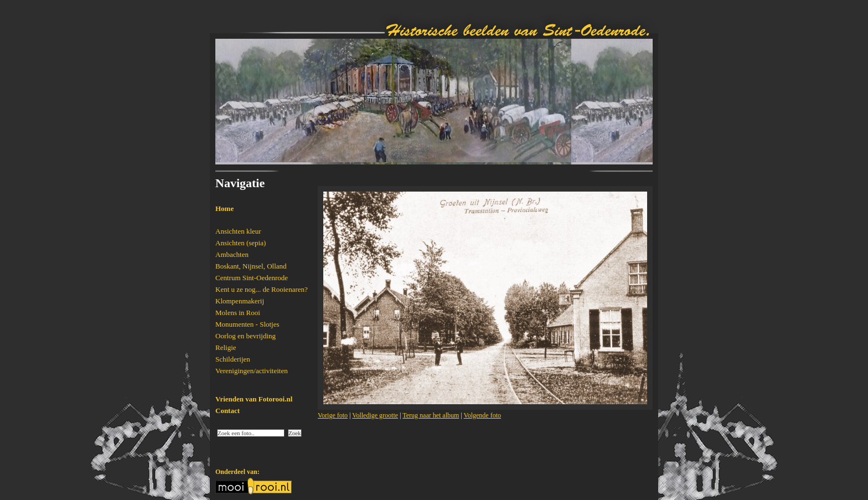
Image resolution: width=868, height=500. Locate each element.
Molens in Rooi (238, 313)
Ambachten (232, 254)
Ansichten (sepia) (241, 243)
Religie (226, 347)
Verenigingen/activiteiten (252, 371)
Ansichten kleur (238, 231)
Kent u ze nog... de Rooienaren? (262, 289)
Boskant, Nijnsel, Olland (251, 266)
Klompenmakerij (240, 301)
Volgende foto (482, 415)
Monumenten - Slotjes (247, 324)
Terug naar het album (431, 415)
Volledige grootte (375, 415)
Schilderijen (233, 359)
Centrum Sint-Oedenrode (252, 278)
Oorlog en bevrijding (246, 336)
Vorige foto (333, 415)
